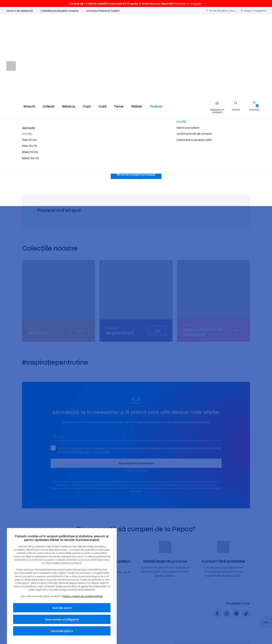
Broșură (29, 26)
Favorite (254, 25)
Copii (87, 26)
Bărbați (137, 26)
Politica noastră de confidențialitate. (83, 596)
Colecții (49, 26)
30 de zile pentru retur (221, 10)
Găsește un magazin (217, 26)
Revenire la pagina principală (136, 94)
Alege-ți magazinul (254, 10)
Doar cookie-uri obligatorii (62, 619)
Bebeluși (69, 26)
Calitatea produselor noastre (59, 11)
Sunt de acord (62, 608)
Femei (119, 26)
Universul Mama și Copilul (103, 11)
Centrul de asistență (20, 11)
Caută (236, 25)
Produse (156, 26)
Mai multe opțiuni (62, 631)
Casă (102, 26)
